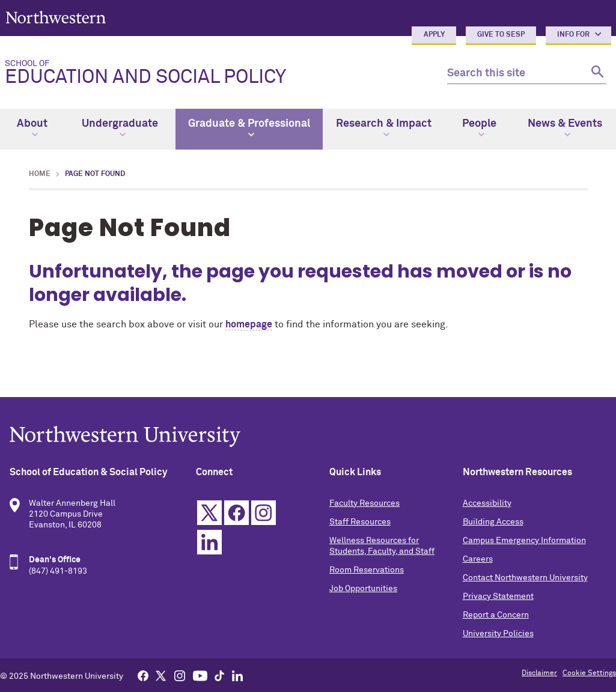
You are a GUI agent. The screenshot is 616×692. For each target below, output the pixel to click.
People (479, 128)
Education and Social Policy (216, 73)
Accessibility (487, 503)
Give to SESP (501, 35)
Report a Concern (496, 615)
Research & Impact (384, 128)
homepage (249, 324)
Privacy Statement (498, 596)
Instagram (264, 513)
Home (40, 174)
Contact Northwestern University (525, 578)
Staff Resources (360, 522)
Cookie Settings (589, 673)
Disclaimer (539, 673)
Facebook (236, 513)
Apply (434, 35)
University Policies (498, 634)
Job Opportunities (363, 589)
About (32, 128)
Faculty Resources (364, 503)
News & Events (565, 128)
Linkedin (209, 542)
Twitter (209, 513)
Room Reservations (367, 570)
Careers (478, 559)
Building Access (493, 522)
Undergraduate (120, 128)
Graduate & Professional (249, 128)
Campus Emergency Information (524, 541)
